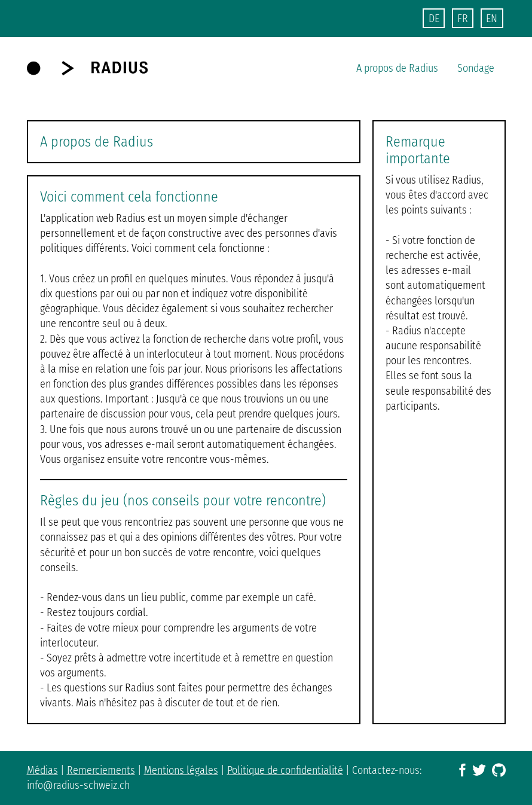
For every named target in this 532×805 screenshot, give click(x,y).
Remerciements (101, 770)
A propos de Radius (397, 68)
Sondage (476, 68)
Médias (42, 770)
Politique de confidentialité (285, 770)
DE (434, 19)
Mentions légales (181, 770)
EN (492, 19)
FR (463, 19)
